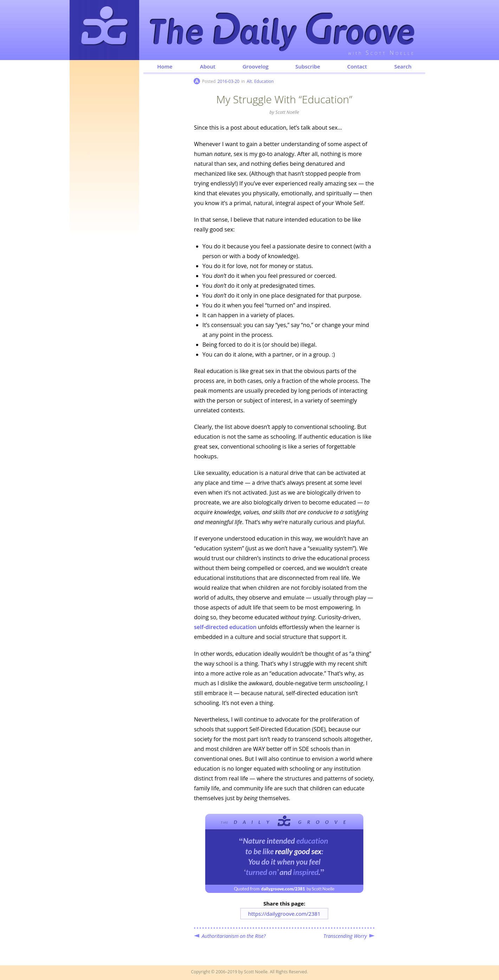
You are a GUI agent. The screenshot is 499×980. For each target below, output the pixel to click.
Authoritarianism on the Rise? (234, 936)
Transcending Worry (345, 936)
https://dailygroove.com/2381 (284, 914)
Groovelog (255, 66)
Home (165, 66)
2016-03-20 (229, 81)
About (208, 66)
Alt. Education (260, 81)
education (225, 627)
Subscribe (308, 66)
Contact (357, 66)
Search (403, 66)
